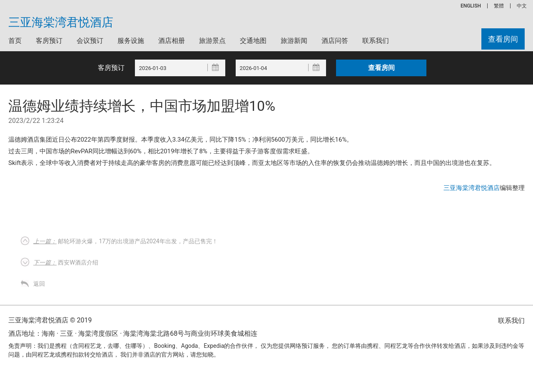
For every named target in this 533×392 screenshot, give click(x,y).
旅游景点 (212, 41)
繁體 (499, 6)
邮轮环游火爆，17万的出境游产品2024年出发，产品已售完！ (126, 241)
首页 (15, 41)
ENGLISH (471, 6)
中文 (522, 6)
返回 (39, 284)
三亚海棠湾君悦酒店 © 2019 (50, 320)
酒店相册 (172, 41)
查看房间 (503, 39)
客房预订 (49, 41)
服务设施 (131, 41)
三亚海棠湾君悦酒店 (61, 22)
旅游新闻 (294, 41)
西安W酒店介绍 (66, 262)
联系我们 (376, 41)
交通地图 (253, 41)
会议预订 (90, 41)
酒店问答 (335, 41)
